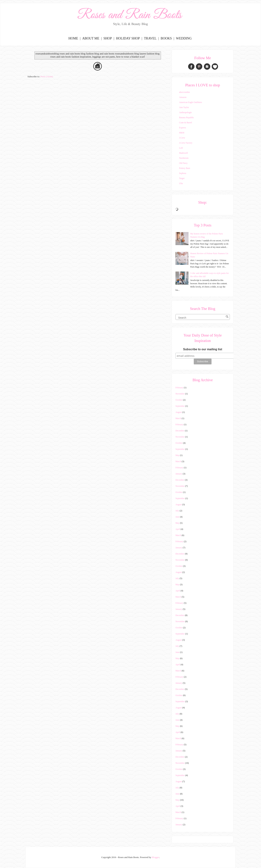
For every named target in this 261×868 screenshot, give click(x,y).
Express (183, 128)
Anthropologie (185, 112)
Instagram (207, 67)
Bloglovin (215, 67)
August (179, 412)
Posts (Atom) (47, 76)
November (180, 394)
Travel (150, 38)
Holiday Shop (128, 38)
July (177, 511)
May (177, 455)
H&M (182, 133)
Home (73, 38)
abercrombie (185, 92)
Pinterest (199, 67)
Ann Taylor (184, 107)
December (180, 431)
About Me (91, 38)
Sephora (183, 173)
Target (182, 178)
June (177, 517)
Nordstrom (184, 158)
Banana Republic (187, 117)
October (179, 400)
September (180, 406)
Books (166, 38)
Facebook (191, 67)
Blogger (155, 857)
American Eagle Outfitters (191, 102)
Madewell (183, 153)
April (178, 529)
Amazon (183, 97)
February (179, 388)
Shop (108, 38)
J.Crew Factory (186, 143)
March (178, 418)
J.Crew (182, 138)
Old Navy (183, 163)
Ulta (181, 183)
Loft (181, 148)
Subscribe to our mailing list (203, 349)
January (179, 474)
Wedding (184, 38)
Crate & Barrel (186, 123)
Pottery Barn (185, 168)
